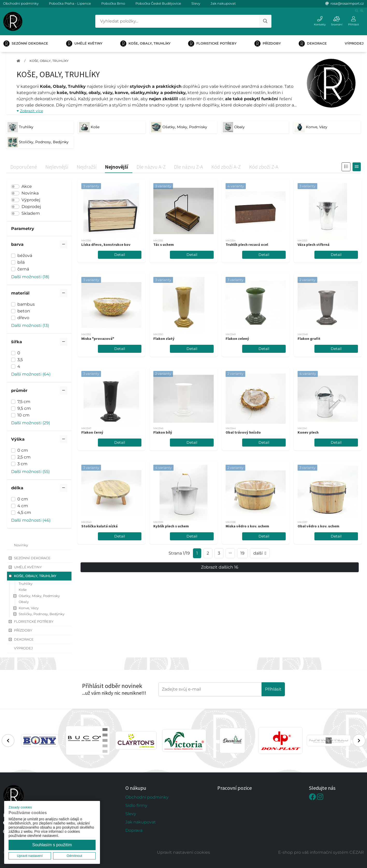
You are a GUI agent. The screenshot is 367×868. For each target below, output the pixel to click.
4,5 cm (24, 512)
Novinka (30, 193)
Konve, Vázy (29, 608)
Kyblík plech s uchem (171, 526)
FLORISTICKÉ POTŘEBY (212, 44)
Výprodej (31, 200)
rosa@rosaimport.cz (347, 3)
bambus (26, 304)
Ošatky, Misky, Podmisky (39, 596)
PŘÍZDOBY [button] (23, 630)
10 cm (23, 415)
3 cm (22, 464)
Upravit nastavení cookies (183, 852)
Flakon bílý (163, 432)
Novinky (21, 545)
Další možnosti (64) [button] (31, 374)
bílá (21, 262)
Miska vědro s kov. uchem (247, 526)
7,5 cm (24, 402)
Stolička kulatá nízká (99, 526)
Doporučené (24, 167)
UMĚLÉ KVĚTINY (84, 44)
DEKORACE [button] (24, 639)
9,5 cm (24, 408)
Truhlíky (26, 584)
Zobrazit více (30, 111)
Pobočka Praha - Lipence (70, 3)
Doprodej (31, 207)
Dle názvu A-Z (151, 167)
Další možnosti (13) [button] (30, 325)
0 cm (23, 450)
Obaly (24, 602)
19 (242, 553)
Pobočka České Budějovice (158, 3)
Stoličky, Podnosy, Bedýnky (42, 614)
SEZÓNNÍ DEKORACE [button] (32, 558)
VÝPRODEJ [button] (23, 648)
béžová (25, 256)
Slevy (196, 3)
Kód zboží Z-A (264, 167)
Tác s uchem (164, 245)
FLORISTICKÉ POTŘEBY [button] (34, 621)
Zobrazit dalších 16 (220, 567)
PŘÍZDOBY (268, 44)
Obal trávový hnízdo (243, 432)
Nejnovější (117, 167)
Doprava (134, 830)
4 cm (23, 506)
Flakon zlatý (164, 339)
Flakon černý (92, 432)
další (260, 553)
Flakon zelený (237, 339)
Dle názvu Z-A (189, 167)
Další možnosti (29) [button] (31, 423)
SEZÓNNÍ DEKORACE (26, 44)
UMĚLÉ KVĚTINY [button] (28, 567)
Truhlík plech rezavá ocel (247, 245)
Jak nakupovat (223, 3)
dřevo (23, 318)
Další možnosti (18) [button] (30, 277)
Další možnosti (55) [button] (30, 472)
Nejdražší (87, 167)
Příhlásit (273, 689)
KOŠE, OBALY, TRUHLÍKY (145, 44)
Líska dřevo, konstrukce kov (106, 245)
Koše (23, 590)
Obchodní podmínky (21, 3)
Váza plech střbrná (314, 245)
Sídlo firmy (136, 805)
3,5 (20, 360)
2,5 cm (24, 457)
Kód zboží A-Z (226, 167)
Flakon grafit (309, 339)
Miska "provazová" (98, 339)
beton (24, 311)
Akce (27, 186)
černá (23, 269)
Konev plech (308, 432)
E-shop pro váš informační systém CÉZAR (321, 852)
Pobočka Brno (113, 3)
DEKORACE (313, 44)
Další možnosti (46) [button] (31, 520)
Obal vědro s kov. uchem (318, 526)
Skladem (31, 213)
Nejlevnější (57, 167)
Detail (120, 255)
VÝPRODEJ (354, 43)
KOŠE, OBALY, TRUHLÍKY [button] (35, 576)
